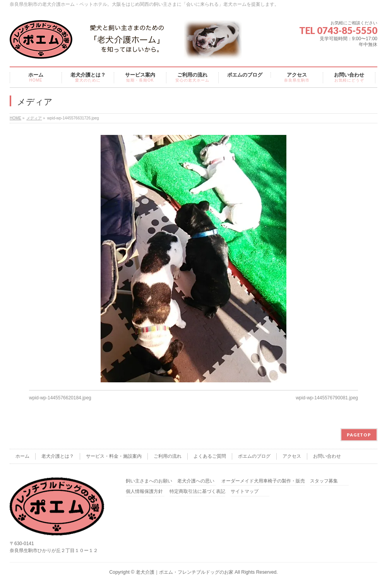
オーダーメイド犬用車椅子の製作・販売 (263, 481)
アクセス (292, 456)
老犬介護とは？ (58, 456)
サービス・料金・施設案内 (114, 456)
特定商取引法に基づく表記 (197, 492)
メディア (34, 118)
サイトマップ (245, 492)
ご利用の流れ (168, 456)
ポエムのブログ (254, 456)
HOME (15, 118)
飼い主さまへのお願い (149, 481)
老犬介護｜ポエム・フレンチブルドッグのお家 (185, 572)
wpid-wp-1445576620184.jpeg (60, 398)
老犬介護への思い (196, 481)
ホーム (22, 456)
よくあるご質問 (210, 456)
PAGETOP (359, 435)
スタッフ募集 (324, 481)
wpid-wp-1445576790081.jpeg (327, 398)
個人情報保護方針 (144, 492)
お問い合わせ (327, 456)
